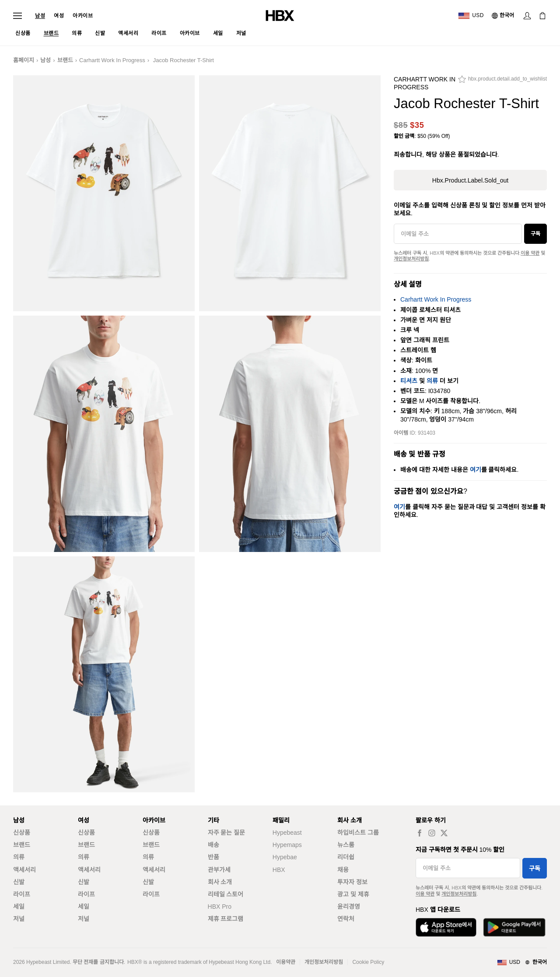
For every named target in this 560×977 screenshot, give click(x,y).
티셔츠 (409, 381)
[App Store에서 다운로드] (446, 927)
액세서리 (24, 870)
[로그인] (527, 16)
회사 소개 (220, 882)
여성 (59, 16)
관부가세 (219, 870)
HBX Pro (220, 907)
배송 (213, 845)
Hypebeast (287, 833)
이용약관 (286, 962)
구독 (535, 234)
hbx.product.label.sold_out (470, 180)
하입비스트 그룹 (358, 833)
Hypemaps (287, 845)
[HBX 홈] (280, 15)
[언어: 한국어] (503, 16)
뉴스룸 (346, 845)
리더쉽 (346, 857)
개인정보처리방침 (411, 259)
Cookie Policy (368, 962)
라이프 (22, 894)
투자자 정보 (352, 882)
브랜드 (65, 60)
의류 (432, 381)
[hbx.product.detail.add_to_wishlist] (502, 81)
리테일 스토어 (226, 894)
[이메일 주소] (458, 234)
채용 (343, 870)
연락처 (346, 919)
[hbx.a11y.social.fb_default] (420, 833)
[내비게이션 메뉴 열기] (17, 16)
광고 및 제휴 (353, 894)
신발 (19, 882)
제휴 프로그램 (226, 919)
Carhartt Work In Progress (112, 60)
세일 (19, 907)
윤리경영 (349, 907)
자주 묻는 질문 (227, 833)
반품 (213, 857)
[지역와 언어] (522, 963)
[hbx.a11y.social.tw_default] (444, 833)
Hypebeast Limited (48, 962)
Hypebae (285, 857)
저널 (19, 919)
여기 (476, 470)
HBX (279, 870)
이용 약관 (530, 253)
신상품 (22, 833)
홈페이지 (24, 60)
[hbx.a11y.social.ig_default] (432, 833)
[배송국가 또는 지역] (471, 16)
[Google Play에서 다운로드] (514, 927)
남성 (40, 16)
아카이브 (83, 16)
